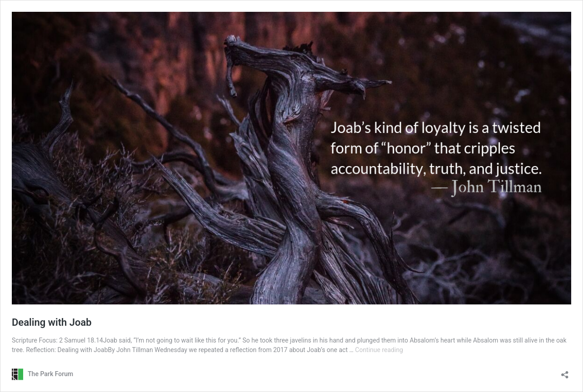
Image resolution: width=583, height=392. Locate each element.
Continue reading (379, 350)
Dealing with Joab (52, 322)
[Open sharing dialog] (565, 372)
